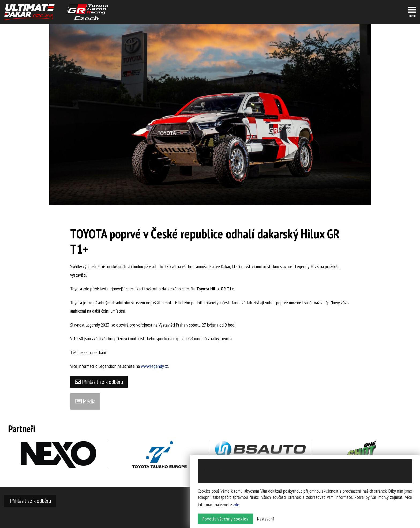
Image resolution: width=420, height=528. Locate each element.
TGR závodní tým (87, 12)
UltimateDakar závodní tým (29, 12)
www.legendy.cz (154, 366)
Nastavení (266, 519)
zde (236, 505)
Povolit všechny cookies (225, 519)
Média (85, 401)
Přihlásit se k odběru (99, 382)
